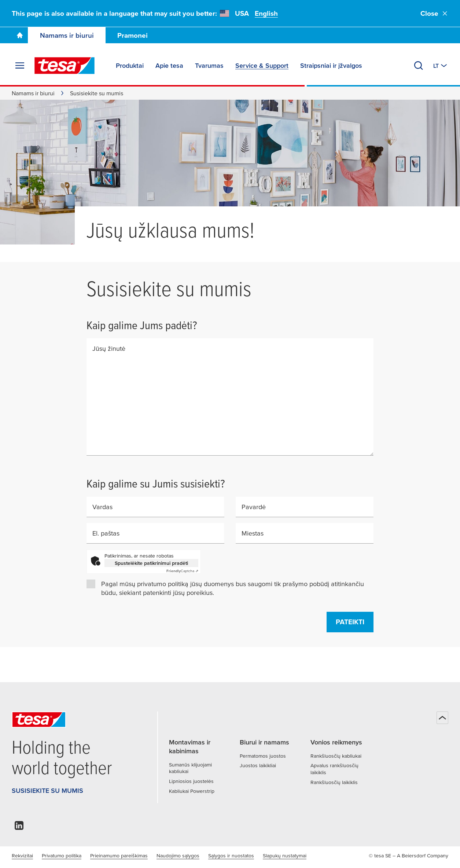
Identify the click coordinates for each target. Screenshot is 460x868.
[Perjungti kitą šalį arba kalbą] (441, 66)
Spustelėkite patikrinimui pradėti (151, 563)
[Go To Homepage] (20, 35)
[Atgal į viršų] (442, 718)
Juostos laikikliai (258, 765)
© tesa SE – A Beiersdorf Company (409, 856)
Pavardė (254, 507)
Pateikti (350, 622)
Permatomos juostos (263, 756)
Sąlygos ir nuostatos (231, 856)
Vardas (102, 507)
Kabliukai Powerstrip (192, 791)
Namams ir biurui (67, 35)
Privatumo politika (62, 856)
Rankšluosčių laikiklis (334, 782)
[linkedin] (19, 827)
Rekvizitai (22, 856)
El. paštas (106, 533)
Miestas (253, 533)
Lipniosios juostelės (191, 781)
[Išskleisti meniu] (20, 66)
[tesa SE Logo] (65, 66)
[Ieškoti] (419, 66)
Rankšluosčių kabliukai (336, 756)
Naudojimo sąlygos (178, 856)
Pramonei (133, 35)
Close (434, 13)
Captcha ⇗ (182, 571)
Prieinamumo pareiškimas (119, 856)
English (266, 13)
